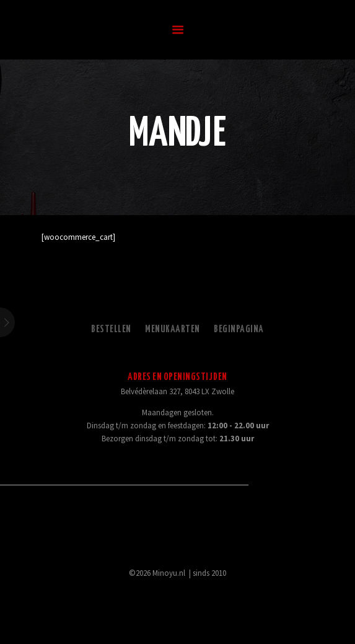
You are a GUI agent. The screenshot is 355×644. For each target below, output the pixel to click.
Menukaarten (173, 329)
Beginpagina (239, 329)
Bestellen (111, 329)
